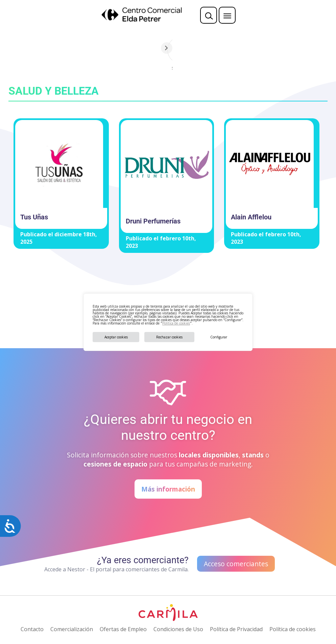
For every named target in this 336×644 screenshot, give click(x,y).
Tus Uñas (34, 217)
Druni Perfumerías (153, 221)
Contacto (32, 629)
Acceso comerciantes (236, 564)
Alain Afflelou (251, 217)
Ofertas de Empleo (123, 629)
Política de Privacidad (236, 629)
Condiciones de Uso (178, 629)
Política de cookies (176, 323)
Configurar (219, 337)
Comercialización (72, 629)
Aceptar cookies (116, 337)
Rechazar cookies (169, 337)
